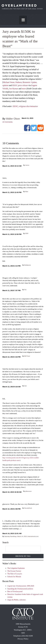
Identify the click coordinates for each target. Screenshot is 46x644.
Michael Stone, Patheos (12, 82)
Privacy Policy (23, 639)
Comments (7, 122)
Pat (25, 290)
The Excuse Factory (14, 571)
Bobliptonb (27, 265)
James (27, 165)
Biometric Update (30, 82)
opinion (5, 85)
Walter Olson (13, 119)
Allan (27, 192)
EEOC (15, 106)
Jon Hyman (14, 89)
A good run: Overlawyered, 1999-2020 (21, 586)
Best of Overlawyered (15, 591)
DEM (27, 233)
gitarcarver (28, 491)
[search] (20, 549)
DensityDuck (28, 508)
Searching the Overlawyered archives (20, 589)
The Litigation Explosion (16, 568)
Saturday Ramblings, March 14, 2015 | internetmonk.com (21, 536)
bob (26, 386)
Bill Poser (27, 356)
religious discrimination (28, 106)
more (24, 89)
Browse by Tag (23, 556)
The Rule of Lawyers (15, 574)
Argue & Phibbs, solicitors (16, 600)
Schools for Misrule (14, 577)
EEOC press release (20, 85)
